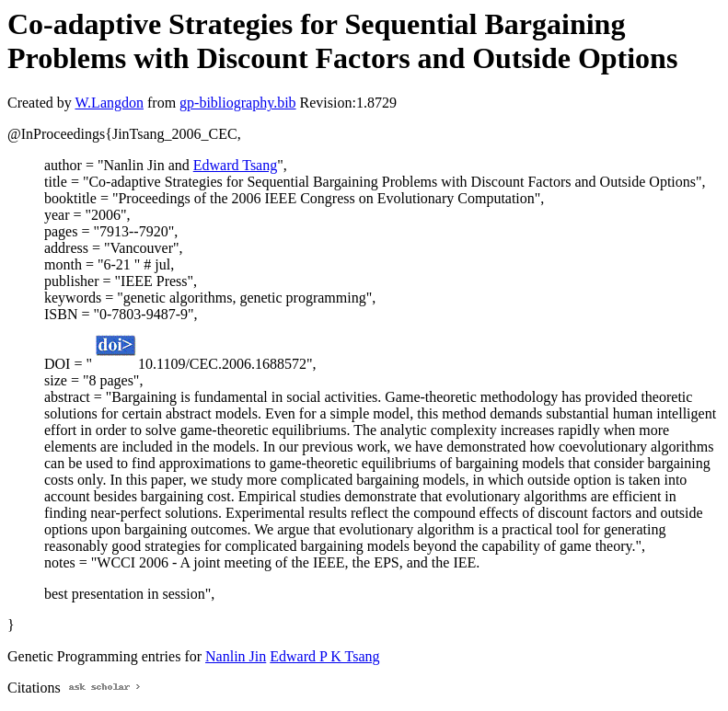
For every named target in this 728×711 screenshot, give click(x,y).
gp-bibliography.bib (238, 103)
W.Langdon (109, 103)
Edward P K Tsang (324, 656)
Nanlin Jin (236, 656)
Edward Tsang (235, 165)
